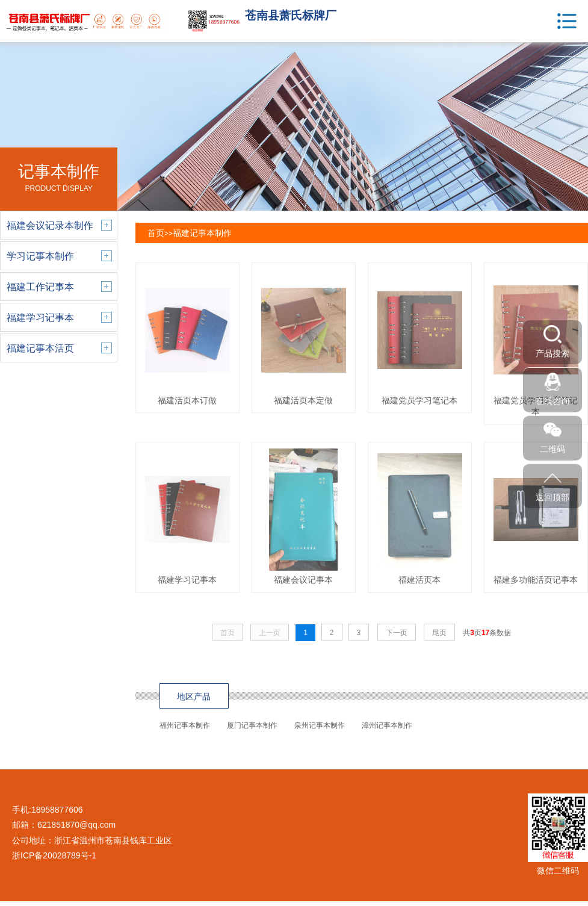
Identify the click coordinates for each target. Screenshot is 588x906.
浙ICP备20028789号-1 (54, 855)
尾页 (439, 633)
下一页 (397, 633)
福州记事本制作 (185, 725)
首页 (156, 233)
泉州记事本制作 (320, 725)
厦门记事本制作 (252, 725)
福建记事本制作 (202, 233)
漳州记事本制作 (387, 725)
